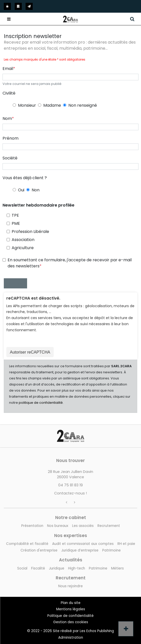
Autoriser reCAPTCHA (30, 352)
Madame (52, 105)
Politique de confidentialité (70, 616)
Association (23, 240)
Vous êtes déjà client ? (25, 178)
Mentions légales (71, 609)
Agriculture (23, 248)
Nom (7, 118)
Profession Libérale (30, 232)
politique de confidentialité (41, 403)
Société (10, 158)
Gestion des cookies (71, 622)
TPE (15, 215)
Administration (71, 638)
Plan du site (71, 603)
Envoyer (15, 283)
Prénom (11, 138)
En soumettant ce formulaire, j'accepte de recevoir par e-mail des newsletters (70, 263)
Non (36, 190)
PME (16, 223)
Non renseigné (83, 105)
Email (8, 69)
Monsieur (27, 105)
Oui (21, 190)
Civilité (9, 93)
